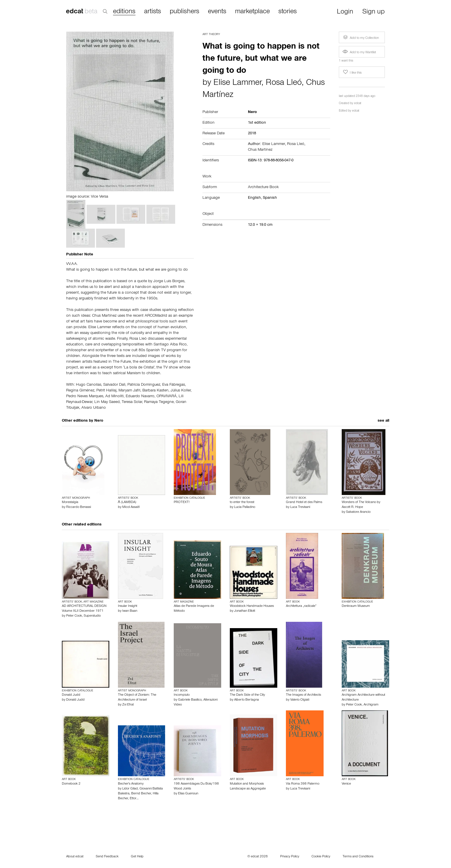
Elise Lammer (237, 83)
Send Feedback (107, 857)
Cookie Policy (321, 857)
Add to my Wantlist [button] (359, 53)
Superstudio (92, 616)
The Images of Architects (303, 695)
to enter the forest (242, 502)
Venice (346, 784)
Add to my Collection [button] (360, 37)
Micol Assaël (131, 507)
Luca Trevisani (300, 507)
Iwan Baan (130, 611)
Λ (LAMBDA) (127, 502)
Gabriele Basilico (190, 700)
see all (383, 421)
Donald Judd (71, 695)
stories (288, 12)
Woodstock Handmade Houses (252, 606)
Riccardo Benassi (79, 507)
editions (124, 12)
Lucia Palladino (245, 507)
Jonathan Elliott (245, 611)
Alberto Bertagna (246, 700)
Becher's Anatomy (131, 784)
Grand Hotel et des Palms (304, 502)
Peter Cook (74, 616)
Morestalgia (70, 502)
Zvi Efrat (128, 705)
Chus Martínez (260, 150)
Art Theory (211, 35)
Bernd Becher (141, 794)
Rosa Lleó (284, 83)
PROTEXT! (182, 502)
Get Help (137, 857)
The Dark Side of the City (247, 695)
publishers (185, 12)
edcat (358, 104)
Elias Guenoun (188, 794)
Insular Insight (128, 606)
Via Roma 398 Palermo (303, 784)
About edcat (75, 857)
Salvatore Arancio (358, 512)
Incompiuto (182, 695)
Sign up (373, 12)
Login (345, 12)
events (217, 12)
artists (153, 12)
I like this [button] (352, 72)
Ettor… (134, 799)
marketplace (252, 12)
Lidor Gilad (130, 789)
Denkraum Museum (356, 606)
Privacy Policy (290, 857)
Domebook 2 (71, 784)
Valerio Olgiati (300, 700)
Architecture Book (263, 188)
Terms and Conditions (358, 857)
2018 (252, 134)
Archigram (371, 705)
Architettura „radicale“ (301, 606)
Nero (99, 421)
